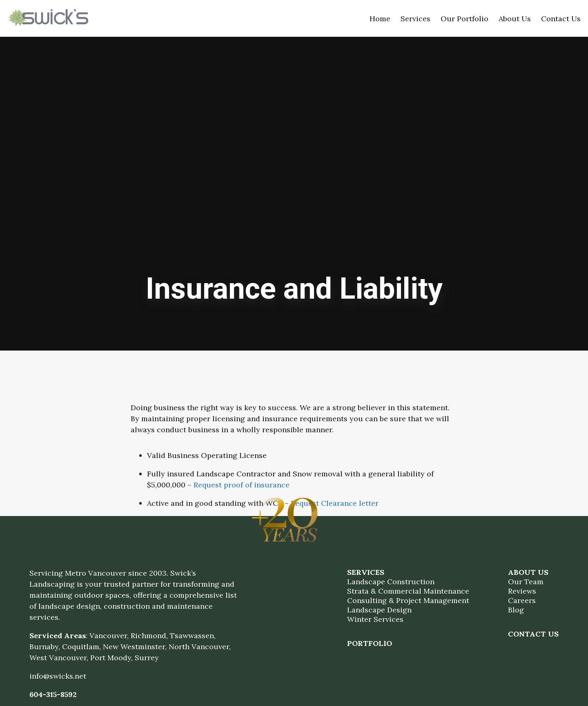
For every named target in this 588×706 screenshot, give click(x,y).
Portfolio (370, 643)
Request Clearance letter (335, 503)
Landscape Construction (391, 582)
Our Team (526, 582)
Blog (516, 610)
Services (415, 19)
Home (380, 19)
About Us (515, 19)
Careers (522, 600)
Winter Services (375, 619)
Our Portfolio (464, 19)
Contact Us (561, 19)
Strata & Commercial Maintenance (408, 591)
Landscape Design (379, 610)
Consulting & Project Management (408, 600)
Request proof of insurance (242, 485)
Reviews (522, 591)
